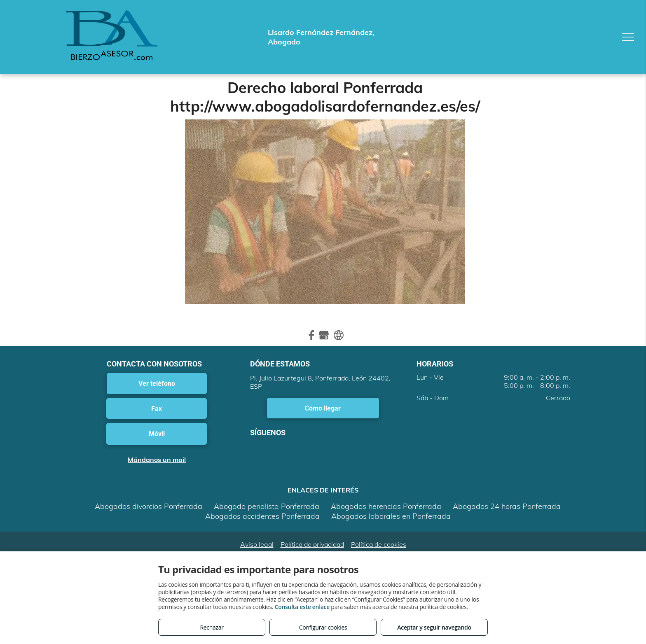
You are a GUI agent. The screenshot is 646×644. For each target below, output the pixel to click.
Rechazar (212, 627)
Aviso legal (257, 544)
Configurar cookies (323, 627)
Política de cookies (379, 544)
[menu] (628, 37)
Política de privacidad (312, 544)
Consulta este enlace (302, 607)
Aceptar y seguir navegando (434, 627)
